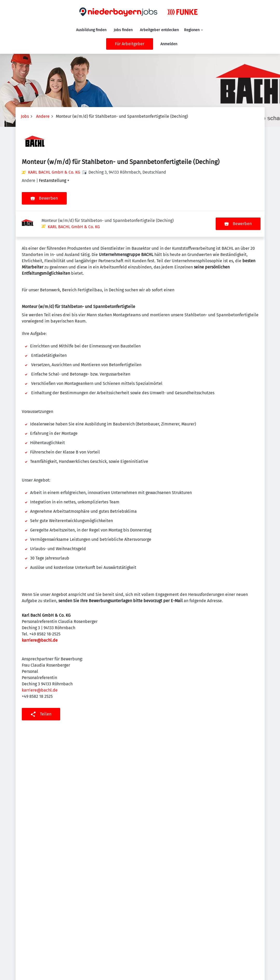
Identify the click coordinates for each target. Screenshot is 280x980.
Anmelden (169, 44)
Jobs (25, 116)
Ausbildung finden (91, 30)
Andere (43, 116)
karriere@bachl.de (40, 614)
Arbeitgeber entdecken (159, 30)
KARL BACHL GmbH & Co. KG (54, 172)
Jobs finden (123, 30)
